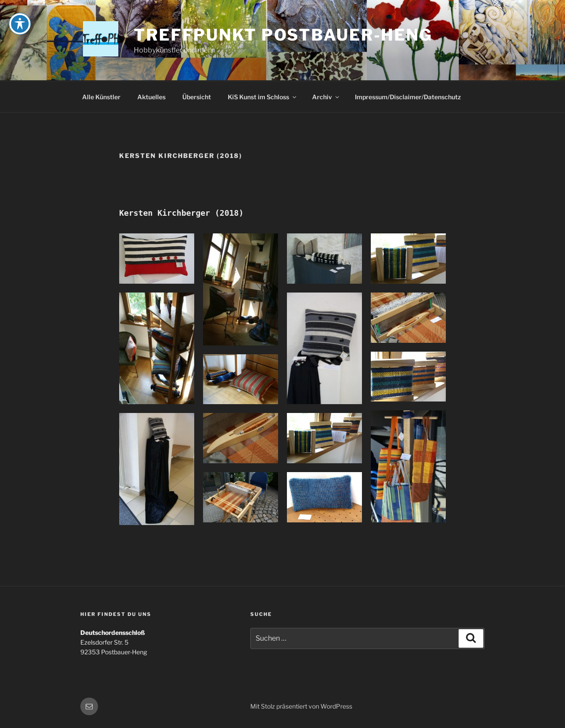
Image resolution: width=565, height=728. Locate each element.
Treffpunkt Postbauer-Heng (283, 35)
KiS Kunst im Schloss (263, 97)
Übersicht (197, 97)
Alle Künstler (101, 97)
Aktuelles (151, 97)
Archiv (326, 97)
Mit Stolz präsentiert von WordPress (301, 706)
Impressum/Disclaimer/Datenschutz (408, 97)
